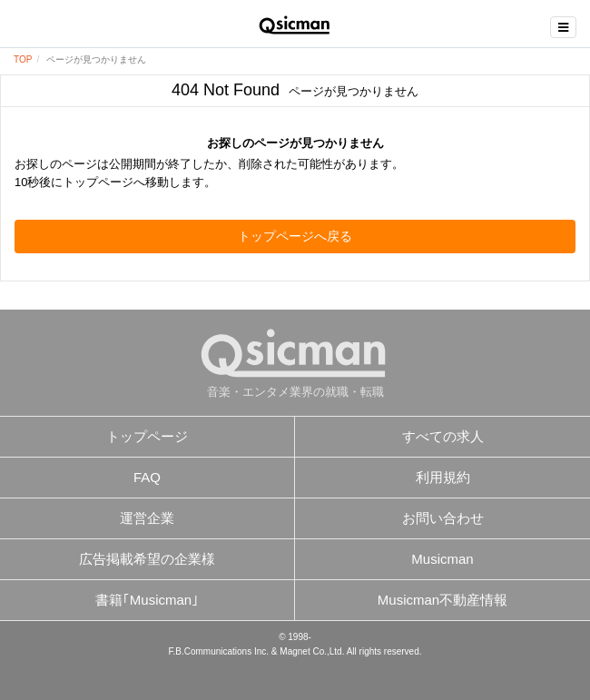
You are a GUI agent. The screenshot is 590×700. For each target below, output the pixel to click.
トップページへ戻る (295, 236)
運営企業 (147, 518)
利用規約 (443, 477)
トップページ (147, 436)
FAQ (147, 477)
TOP (23, 59)
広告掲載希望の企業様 (147, 559)
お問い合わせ (443, 518)
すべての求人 (443, 436)
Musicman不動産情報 (442, 600)
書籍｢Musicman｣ (147, 600)
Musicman (442, 559)
